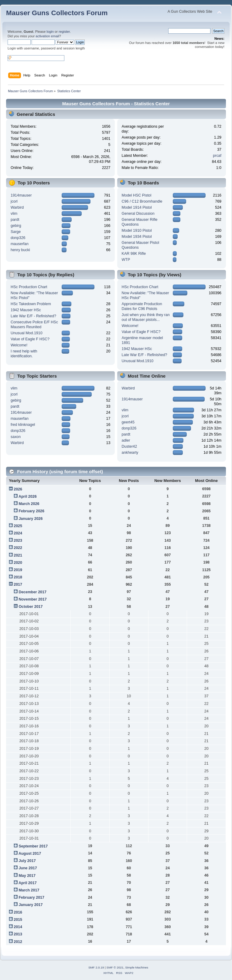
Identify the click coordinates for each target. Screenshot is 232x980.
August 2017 (30, 854)
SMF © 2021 (115, 967)
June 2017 (28, 868)
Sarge (16, 232)
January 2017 (31, 905)
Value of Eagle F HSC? (30, 339)
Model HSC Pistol (137, 195)
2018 (18, 577)
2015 (18, 920)
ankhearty (130, 453)
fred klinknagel (23, 425)
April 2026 (28, 497)
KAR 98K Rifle (134, 254)
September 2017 (33, 846)
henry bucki (20, 250)
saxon (16, 437)
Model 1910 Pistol (137, 231)
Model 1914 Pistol (137, 207)
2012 (18, 942)
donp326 (18, 238)
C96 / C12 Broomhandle (142, 201)
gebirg (16, 226)
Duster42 (130, 446)
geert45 (128, 422)
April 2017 (28, 883)
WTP (126, 260)
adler (126, 440)
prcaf (217, 156)
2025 (18, 526)
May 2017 (27, 876)
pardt (15, 220)
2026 (18, 489)
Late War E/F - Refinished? (33, 316)
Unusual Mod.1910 (27, 333)
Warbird (17, 207)
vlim (14, 214)
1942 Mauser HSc (26, 310)
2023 (18, 541)
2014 (18, 927)
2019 (18, 570)
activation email (47, 36)
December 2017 (32, 592)
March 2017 (29, 890)
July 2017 (27, 861)
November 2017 (32, 599)
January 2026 (31, 519)
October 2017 (31, 607)
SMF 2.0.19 (96, 967)
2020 (18, 563)
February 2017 (31, 897)
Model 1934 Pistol (137, 237)
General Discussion (138, 214)
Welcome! (19, 345)
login (50, 32)
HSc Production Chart (29, 287)
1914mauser (21, 195)
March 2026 (29, 504)
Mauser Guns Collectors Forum (57, 13)
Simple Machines (137, 967)
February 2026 (31, 511)
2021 (18, 555)
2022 (18, 548)
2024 (18, 533)
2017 (18, 584)
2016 (18, 912)
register (64, 32)
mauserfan (20, 244)
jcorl (14, 201)
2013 (18, 934)
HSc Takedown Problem (31, 304)
